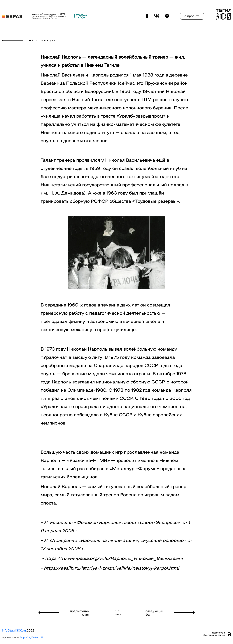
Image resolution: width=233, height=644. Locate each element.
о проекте (192, 16)
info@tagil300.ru (14, 630)
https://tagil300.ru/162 (32, 637)
